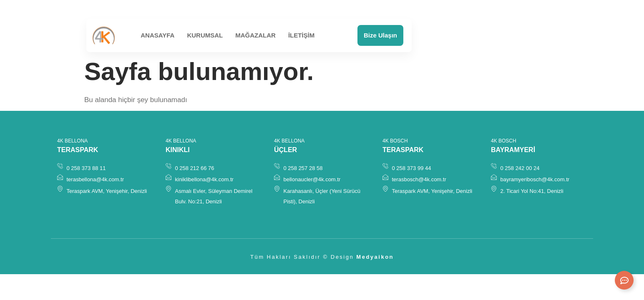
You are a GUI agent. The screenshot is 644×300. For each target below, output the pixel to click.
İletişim (301, 35)
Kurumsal (205, 35)
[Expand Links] (624, 280)
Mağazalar (255, 35)
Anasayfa (157, 35)
